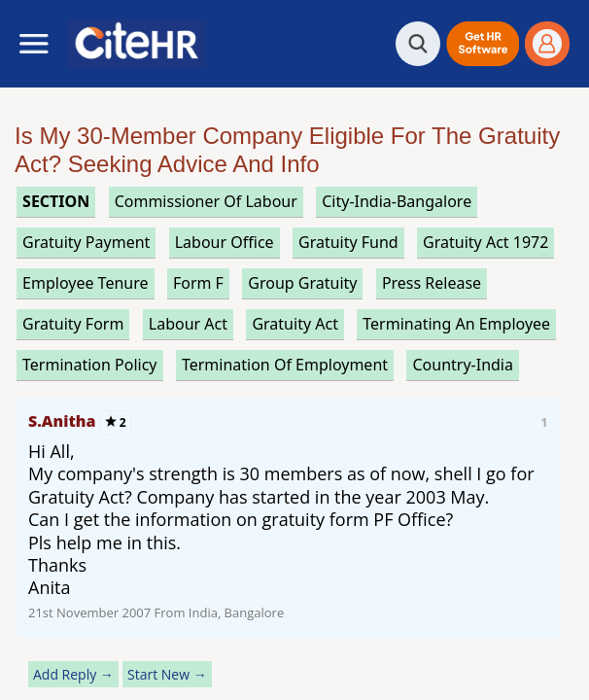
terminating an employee (456, 324)
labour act (188, 324)
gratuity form (73, 324)
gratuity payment (86, 242)
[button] (483, 44)
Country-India (463, 365)
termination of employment (285, 365)
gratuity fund (348, 242)
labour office (225, 242)
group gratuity (302, 283)
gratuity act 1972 (485, 242)
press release (432, 283)
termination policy (89, 365)
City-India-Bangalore (397, 201)
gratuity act (294, 324)
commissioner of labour (206, 201)
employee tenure (85, 283)
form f (198, 283)
